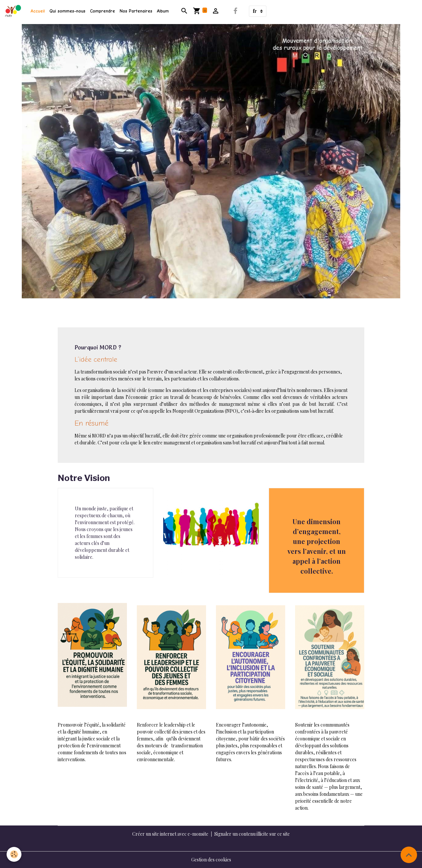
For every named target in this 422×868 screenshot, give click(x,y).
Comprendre (103, 11)
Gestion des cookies (211, 860)
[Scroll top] (409, 855)
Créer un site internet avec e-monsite (170, 834)
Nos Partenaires (136, 11)
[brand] (14, 11)
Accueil (38, 11)
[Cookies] (14, 854)
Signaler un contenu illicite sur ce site (252, 834)
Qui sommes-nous (67, 11)
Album (163, 11)
